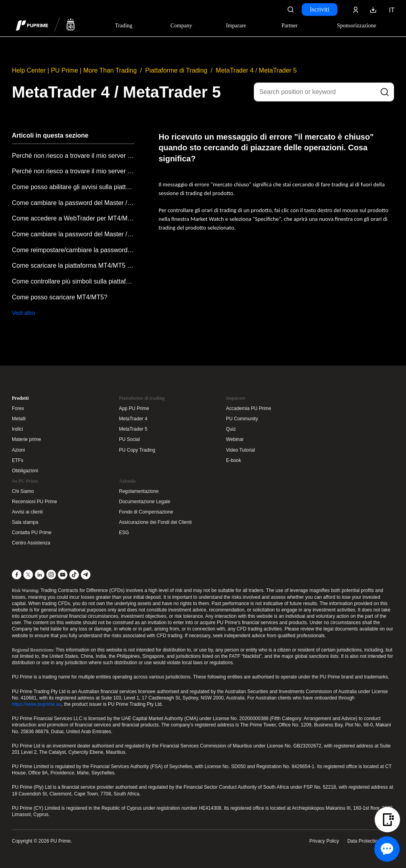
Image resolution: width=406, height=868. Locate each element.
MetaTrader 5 (133, 429)
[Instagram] (51, 575)
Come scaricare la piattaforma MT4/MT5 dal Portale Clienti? (73, 265)
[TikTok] (74, 575)
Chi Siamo (23, 491)
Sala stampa (25, 522)
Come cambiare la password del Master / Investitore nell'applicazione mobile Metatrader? (73, 203)
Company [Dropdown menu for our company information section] (181, 26)
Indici (17, 429)
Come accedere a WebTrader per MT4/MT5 (73, 218)
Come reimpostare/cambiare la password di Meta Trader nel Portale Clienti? (73, 250)
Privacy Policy (324, 841)
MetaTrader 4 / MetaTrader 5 (256, 70)
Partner (289, 26)
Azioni (18, 450)
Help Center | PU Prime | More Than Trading (74, 70)
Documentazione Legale (145, 502)
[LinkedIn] (40, 575)
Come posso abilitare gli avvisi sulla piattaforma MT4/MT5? (73, 187)
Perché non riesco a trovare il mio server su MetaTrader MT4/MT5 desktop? (73, 171)
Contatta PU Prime (32, 533)
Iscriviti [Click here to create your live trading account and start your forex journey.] (320, 9)
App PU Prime (134, 408)
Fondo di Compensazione (146, 512)
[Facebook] (17, 575)
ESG (124, 533)
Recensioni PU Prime (34, 502)
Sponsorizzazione (357, 26)
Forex (18, 408)
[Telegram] (86, 575)
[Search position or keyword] (324, 92)
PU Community (242, 419)
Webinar (235, 439)
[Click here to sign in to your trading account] (356, 10)
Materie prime (26, 439)
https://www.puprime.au (37, 704)
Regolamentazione (139, 491)
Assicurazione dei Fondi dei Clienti (155, 522)
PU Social (129, 439)
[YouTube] (63, 575)
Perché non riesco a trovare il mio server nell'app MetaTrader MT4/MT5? (73, 156)
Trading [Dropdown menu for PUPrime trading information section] (124, 26)
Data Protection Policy (371, 841)
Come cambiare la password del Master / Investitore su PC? (73, 234)
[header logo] (46, 25)
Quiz (231, 429)
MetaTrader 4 (133, 419)
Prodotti (20, 398)
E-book (234, 460)
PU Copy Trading (137, 450)
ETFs (18, 460)
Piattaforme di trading (142, 398)
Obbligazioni (25, 471)
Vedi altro (23, 313)
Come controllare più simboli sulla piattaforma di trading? (73, 281)
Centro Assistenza (31, 543)
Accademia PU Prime (249, 408)
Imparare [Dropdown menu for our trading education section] (236, 26)
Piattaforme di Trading (176, 70)
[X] (28, 575)
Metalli (19, 419)
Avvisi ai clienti (27, 512)
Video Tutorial (240, 450)
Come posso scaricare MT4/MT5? (60, 297)
